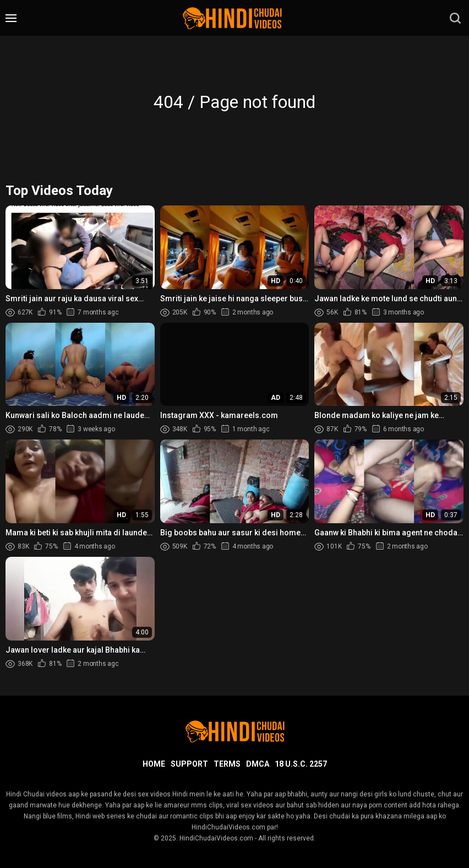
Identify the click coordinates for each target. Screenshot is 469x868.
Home (154, 764)
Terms (227, 764)
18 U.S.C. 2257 (301, 764)
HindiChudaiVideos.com (216, 838)
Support (189, 764)
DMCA (258, 764)
